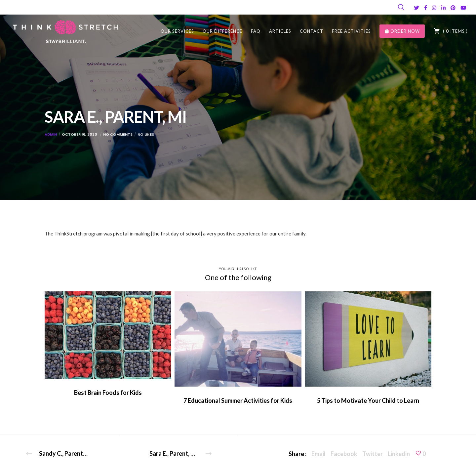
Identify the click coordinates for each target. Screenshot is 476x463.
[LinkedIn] (443, 8)
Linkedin (399, 454)
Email (318, 454)
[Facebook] (426, 8)
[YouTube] (463, 8)
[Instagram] (434, 8)
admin (51, 139)
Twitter (373, 454)
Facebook (344, 454)
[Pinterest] (453, 8)
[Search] (401, 7)
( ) (451, 31)
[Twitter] (417, 8)
